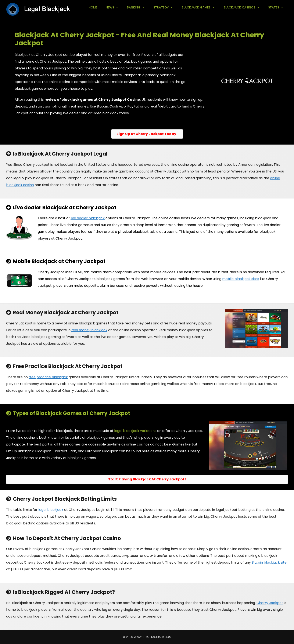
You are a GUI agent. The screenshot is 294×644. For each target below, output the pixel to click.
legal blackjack (51, 510)
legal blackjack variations (135, 431)
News (114, 7)
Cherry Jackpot (270, 603)
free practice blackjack (48, 377)
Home (93, 7)
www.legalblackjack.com (153, 637)
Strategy (165, 7)
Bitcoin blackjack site (269, 562)
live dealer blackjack (88, 218)
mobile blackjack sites (241, 279)
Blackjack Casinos (244, 7)
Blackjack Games (200, 7)
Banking (138, 7)
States (278, 7)
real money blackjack (89, 330)
